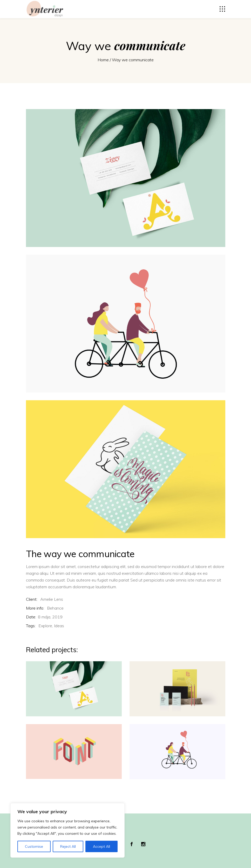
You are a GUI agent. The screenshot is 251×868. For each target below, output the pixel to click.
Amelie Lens (52, 599)
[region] (67, 830)
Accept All (101, 846)
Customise (34, 846)
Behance (55, 608)
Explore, (46, 626)
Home (103, 60)
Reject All (68, 846)
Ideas (59, 626)
